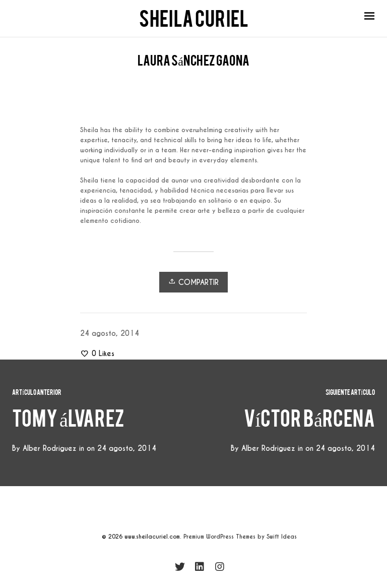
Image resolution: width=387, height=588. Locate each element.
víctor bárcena (309, 423)
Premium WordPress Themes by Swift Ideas (240, 537)
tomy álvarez (68, 423)
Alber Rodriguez (268, 448)
